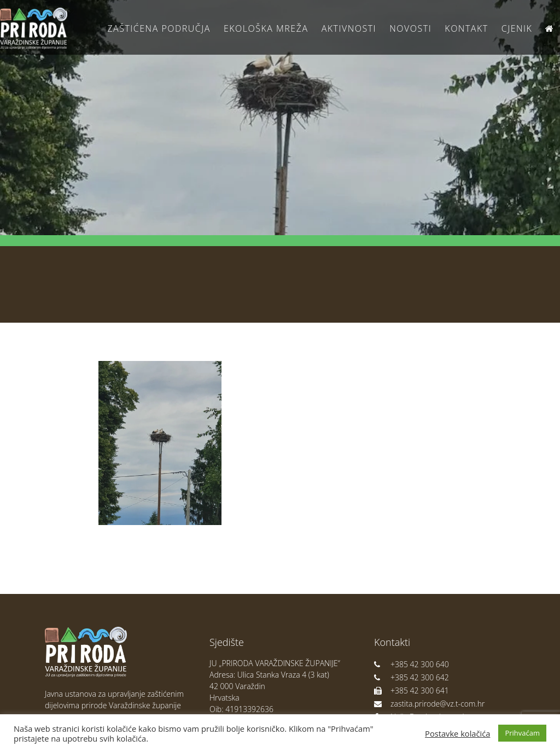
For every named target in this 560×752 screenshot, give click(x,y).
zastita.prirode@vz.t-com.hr (429, 704)
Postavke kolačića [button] (457, 733)
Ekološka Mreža (266, 28)
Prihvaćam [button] (522, 733)
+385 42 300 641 (412, 690)
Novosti (410, 28)
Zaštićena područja (159, 28)
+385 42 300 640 (412, 664)
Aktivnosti (349, 28)
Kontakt (466, 28)
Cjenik (517, 28)
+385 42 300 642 (412, 677)
